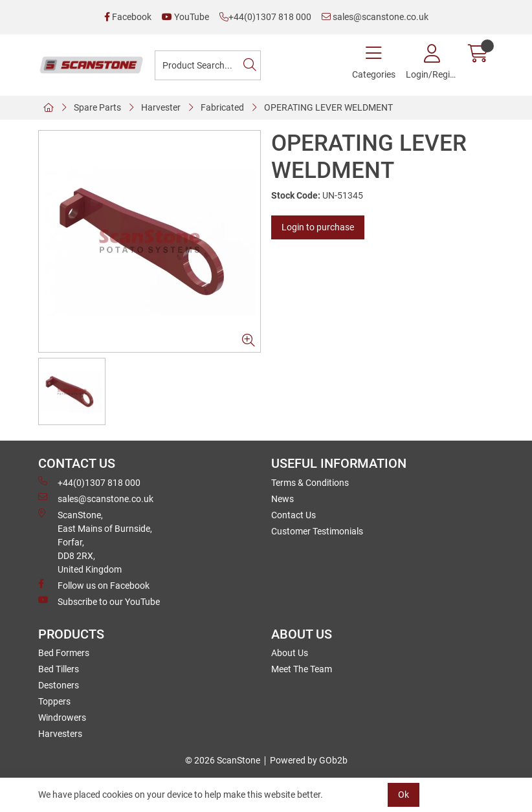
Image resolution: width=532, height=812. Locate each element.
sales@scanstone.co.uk (375, 17)
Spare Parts (97, 107)
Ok (404, 795)
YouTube (185, 17)
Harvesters (60, 734)
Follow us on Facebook (94, 585)
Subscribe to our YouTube (99, 601)
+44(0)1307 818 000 (265, 17)
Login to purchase (318, 227)
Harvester (161, 107)
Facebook (128, 17)
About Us (290, 653)
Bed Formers (64, 653)
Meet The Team (302, 669)
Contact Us (294, 515)
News (283, 499)
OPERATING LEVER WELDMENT (328, 107)
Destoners (59, 685)
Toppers (54, 701)
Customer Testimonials (317, 531)
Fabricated (222, 107)
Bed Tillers (59, 669)
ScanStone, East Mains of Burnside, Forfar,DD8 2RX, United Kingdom (95, 542)
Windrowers (62, 718)
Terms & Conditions (310, 483)
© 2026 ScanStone (223, 760)
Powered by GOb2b (309, 760)
